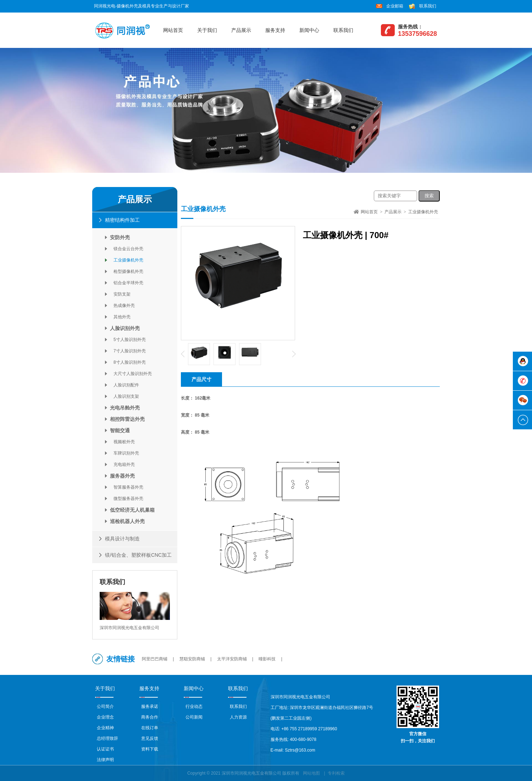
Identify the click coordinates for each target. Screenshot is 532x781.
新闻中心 (309, 30)
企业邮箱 (395, 6)
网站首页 (173, 30)
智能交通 (120, 430)
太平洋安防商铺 (232, 659)
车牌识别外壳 (124, 453)
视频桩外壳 (122, 442)
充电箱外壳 (122, 464)
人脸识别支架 (124, 396)
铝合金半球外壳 (127, 283)
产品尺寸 (201, 379)
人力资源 (238, 717)
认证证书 (105, 749)
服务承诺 (150, 706)
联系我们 (428, 6)
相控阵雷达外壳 (127, 419)
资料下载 (150, 749)
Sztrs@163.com (300, 750)
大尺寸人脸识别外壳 (131, 374)
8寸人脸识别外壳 (128, 362)
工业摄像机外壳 (127, 260)
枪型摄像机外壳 (127, 271)
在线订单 (150, 728)
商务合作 (150, 717)
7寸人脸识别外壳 (128, 351)
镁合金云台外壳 (127, 249)
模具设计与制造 (122, 539)
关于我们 (207, 30)
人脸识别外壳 (125, 328)
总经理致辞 (107, 738)
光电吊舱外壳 (125, 408)
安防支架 (120, 294)
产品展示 (241, 30)
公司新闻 (194, 717)
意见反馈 (150, 738)
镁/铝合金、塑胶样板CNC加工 (138, 555)
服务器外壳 (122, 476)
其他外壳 (120, 317)
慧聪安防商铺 (192, 659)
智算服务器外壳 (127, 487)
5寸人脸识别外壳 (128, 340)
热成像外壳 (122, 306)
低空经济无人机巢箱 (132, 510)
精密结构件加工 (122, 220)
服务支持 (275, 30)
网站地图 (311, 773)
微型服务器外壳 (127, 499)
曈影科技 (267, 659)
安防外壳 (120, 237)
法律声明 (105, 760)
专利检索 (336, 773)
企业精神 (105, 728)
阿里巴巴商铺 (155, 659)
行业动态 (194, 706)
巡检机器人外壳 (127, 521)
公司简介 (105, 706)
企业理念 (105, 717)
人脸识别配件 (124, 385)
